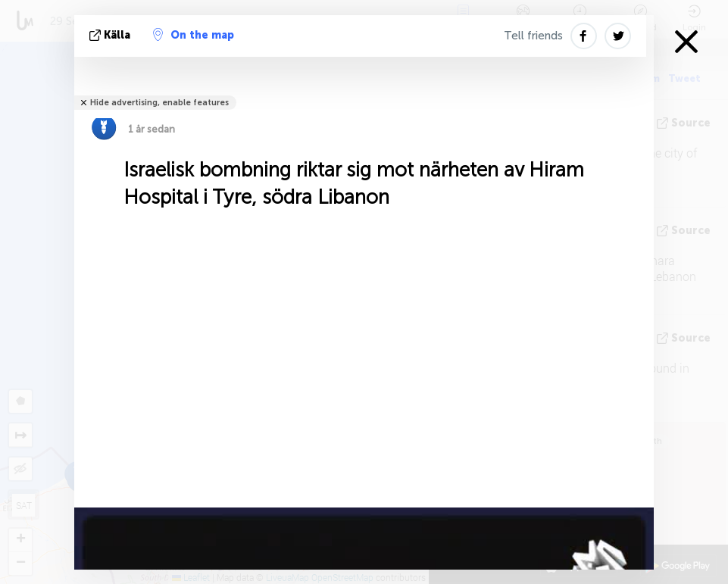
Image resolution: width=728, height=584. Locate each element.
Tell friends (533, 36)
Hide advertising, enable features (159, 103)
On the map (194, 35)
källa (111, 35)
